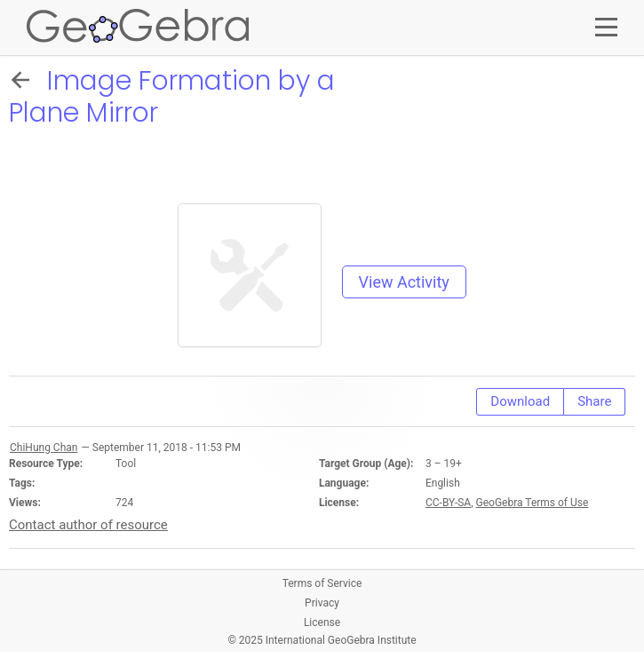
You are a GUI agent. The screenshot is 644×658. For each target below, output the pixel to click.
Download (520, 401)
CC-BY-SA (448, 503)
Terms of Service (322, 583)
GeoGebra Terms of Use (533, 503)
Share (594, 401)
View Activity (404, 282)
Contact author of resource (88, 525)
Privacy (322, 603)
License (322, 622)
